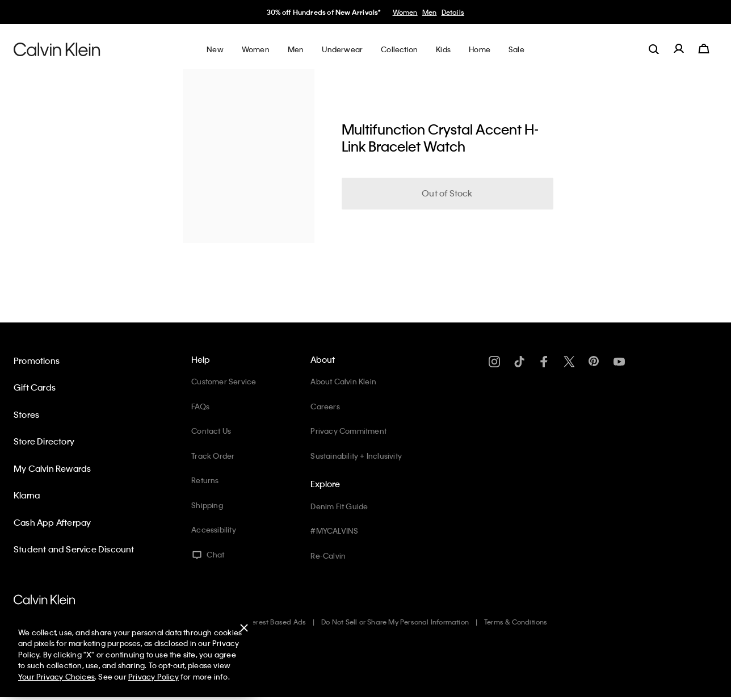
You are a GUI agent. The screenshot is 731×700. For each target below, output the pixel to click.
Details (453, 12)
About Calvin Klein (343, 381)
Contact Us (211, 431)
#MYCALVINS (334, 531)
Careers (325, 406)
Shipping (207, 505)
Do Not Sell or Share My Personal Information (395, 622)
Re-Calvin (328, 556)
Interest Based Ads (275, 622)
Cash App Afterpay (52, 522)
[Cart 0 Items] (704, 49)
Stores (26, 414)
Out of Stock (447, 193)
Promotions (37, 361)
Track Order (213, 456)
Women (405, 12)
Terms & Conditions (516, 622)
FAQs (200, 406)
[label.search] (654, 49)
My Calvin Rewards (52, 468)
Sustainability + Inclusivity (356, 456)
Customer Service (224, 381)
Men (430, 12)
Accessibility (214, 529)
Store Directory (44, 441)
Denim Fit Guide (339, 506)
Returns (205, 480)
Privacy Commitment (348, 431)
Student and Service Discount (74, 549)
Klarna (27, 495)
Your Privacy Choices (56, 676)
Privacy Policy (154, 676)
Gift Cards (35, 387)
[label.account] (679, 49)
